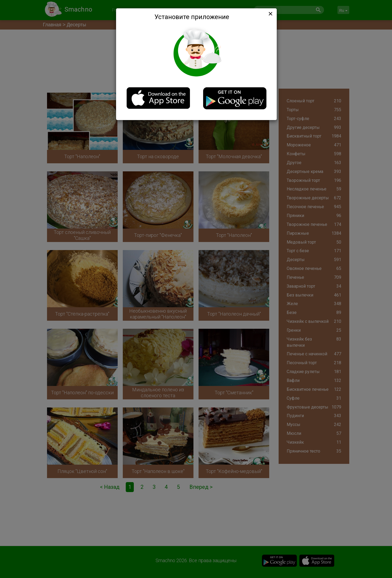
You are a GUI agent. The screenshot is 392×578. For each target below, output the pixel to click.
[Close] (270, 14)
